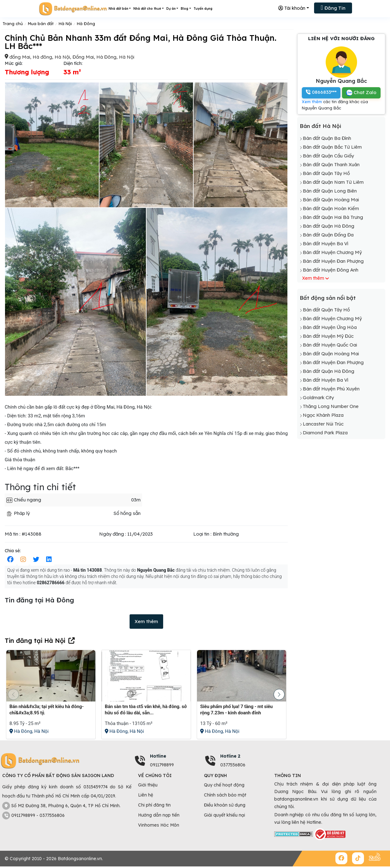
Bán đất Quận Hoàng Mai (331, 200)
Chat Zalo (361, 93)
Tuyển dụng (203, 9)
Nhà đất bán (118, 9)
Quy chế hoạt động (224, 785)
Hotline (158, 756)
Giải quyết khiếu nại (224, 815)
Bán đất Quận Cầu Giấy (328, 156)
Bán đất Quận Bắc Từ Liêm (332, 147)
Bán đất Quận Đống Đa (328, 235)
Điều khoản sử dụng (225, 805)
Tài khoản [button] (292, 8)
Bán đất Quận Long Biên (330, 191)
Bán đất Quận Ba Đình (327, 138)
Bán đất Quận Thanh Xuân (331, 164)
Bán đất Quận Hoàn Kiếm (331, 208)
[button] (279, 694)
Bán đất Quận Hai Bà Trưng (333, 217)
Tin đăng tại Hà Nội (35, 640)
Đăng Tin (333, 8)
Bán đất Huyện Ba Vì (326, 243)
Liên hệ (146, 795)
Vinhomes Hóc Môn (159, 825)
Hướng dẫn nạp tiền (159, 815)
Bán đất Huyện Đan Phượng (333, 261)
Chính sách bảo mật (225, 795)
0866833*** (321, 92)
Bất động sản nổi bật (328, 298)
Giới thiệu (148, 785)
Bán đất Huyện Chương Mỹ (332, 252)
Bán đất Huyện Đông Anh (331, 270)
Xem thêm (146, 621)
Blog (184, 9)
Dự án (171, 9)
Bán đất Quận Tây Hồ (326, 173)
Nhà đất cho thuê (147, 9)
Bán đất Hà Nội (320, 126)
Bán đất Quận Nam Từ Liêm (333, 182)
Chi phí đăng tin (154, 805)
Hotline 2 (230, 756)
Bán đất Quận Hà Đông (329, 226)
